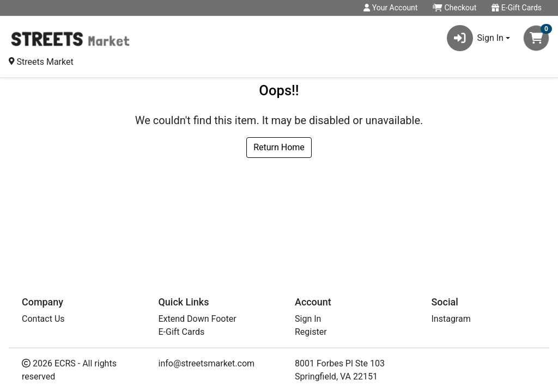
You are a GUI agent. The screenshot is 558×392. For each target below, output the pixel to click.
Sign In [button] (475, 38)
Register (311, 332)
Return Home (279, 147)
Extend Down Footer (198, 319)
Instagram (451, 319)
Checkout (454, 8)
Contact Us (43, 319)
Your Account (390, 8)
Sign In (308, 319)
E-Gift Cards (517, 8)
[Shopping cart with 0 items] (536, 38)
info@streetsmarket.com (207, 363)
